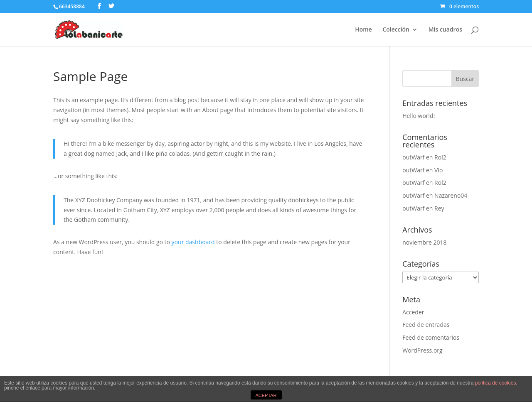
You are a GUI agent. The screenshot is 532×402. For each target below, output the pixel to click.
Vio (438, 170)
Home (363, 30)
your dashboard (193, 242)
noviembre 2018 (424, 242)
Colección (396, 30)
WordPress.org (422, 350)
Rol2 (440, 157)
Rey (439, 208)
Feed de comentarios (431, 337)
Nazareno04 (451, 195)
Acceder (413, 312)
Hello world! (419, 116)
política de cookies (496, 383)
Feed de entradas (426, 325)
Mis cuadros (445, 30)
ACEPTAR (266, 395)
